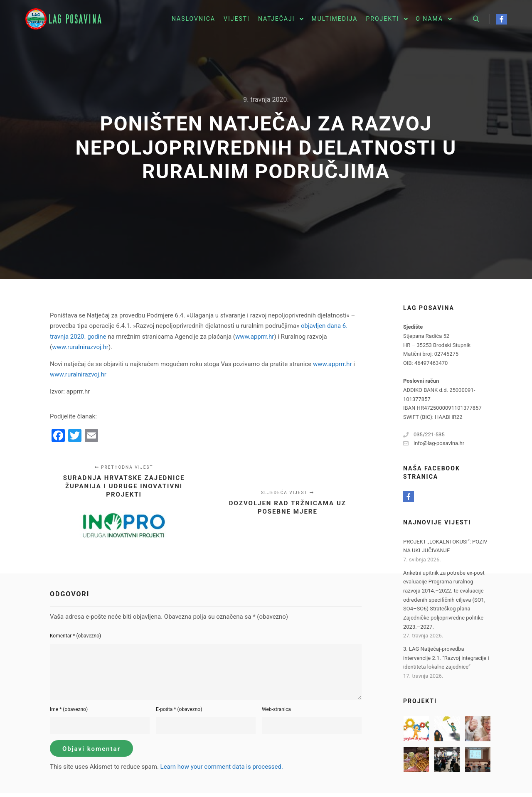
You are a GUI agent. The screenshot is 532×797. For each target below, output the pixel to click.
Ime (69, 709)
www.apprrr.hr (255, 337)
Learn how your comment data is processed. (222, 767)
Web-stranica (276, 709)
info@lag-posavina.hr (434, 443)
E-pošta (179, 709)
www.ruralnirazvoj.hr (80, 347)
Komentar (75, 636)
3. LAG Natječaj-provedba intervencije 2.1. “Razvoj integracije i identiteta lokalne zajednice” (446, 658)
